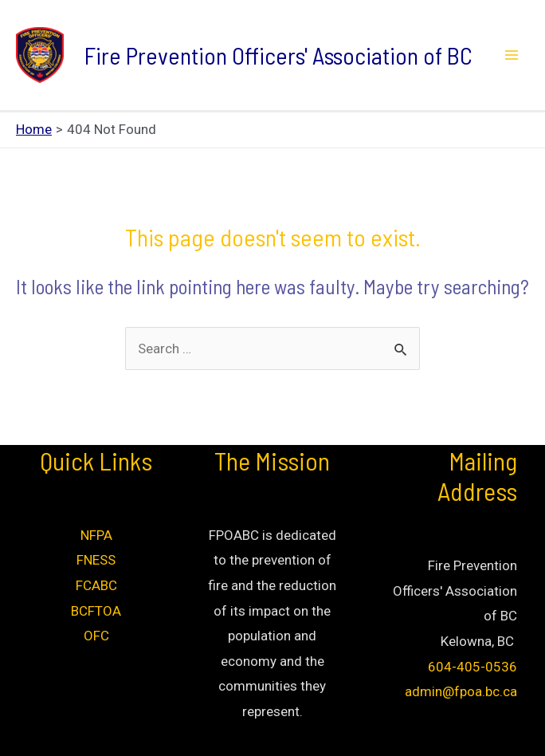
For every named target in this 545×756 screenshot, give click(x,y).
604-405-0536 (472, 667)
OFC (96, 636)
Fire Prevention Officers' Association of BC (278, 55)
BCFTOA (96, 611)
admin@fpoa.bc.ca (461, 691)
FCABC (96, 585)
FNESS (96, 560)
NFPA (96, 535)
